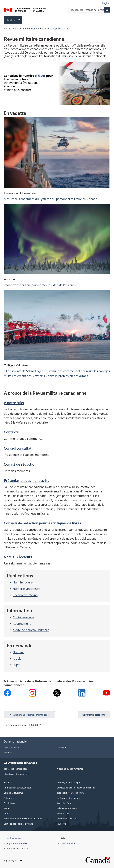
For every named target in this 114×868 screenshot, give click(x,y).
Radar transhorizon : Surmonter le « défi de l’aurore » (40, 285)
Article (17, 659)
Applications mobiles (17, 843)
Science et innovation (68, 808)
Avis (63, 838)
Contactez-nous (23, 617)
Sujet (16, 665)
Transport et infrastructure (70, 793)
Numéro (18, 652)
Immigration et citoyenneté (17, 788)
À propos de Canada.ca (18, 848)
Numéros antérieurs (27, 589)
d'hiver (40, 76)
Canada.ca (10, 29)
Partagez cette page (94, 715)
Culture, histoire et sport (69, 783)
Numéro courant (24, 582)
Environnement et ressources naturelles (24, 819)
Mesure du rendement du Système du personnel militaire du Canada (51, 199)
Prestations (9, 803)
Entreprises (10, 798)
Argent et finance (66, 803)
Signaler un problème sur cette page (31, 715)
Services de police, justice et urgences (76, 788)
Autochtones (63, 813)
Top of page (13, 860)
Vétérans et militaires (68, 819)
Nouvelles (62, 747)
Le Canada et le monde (68, 798)
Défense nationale (29, 29)
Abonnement (22, 624)
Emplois (8, 753)
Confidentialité (68, 843)
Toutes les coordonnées (16, 769)
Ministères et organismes (16, 774)
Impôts (7, 813)
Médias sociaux (14, 838)
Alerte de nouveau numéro (31, 630)
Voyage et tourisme (13, 793)
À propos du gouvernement (71, 769)
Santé (7, 808)
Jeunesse (61, 824)
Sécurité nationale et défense (18, 824)
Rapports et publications (55, 29)
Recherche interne (25, 595)
